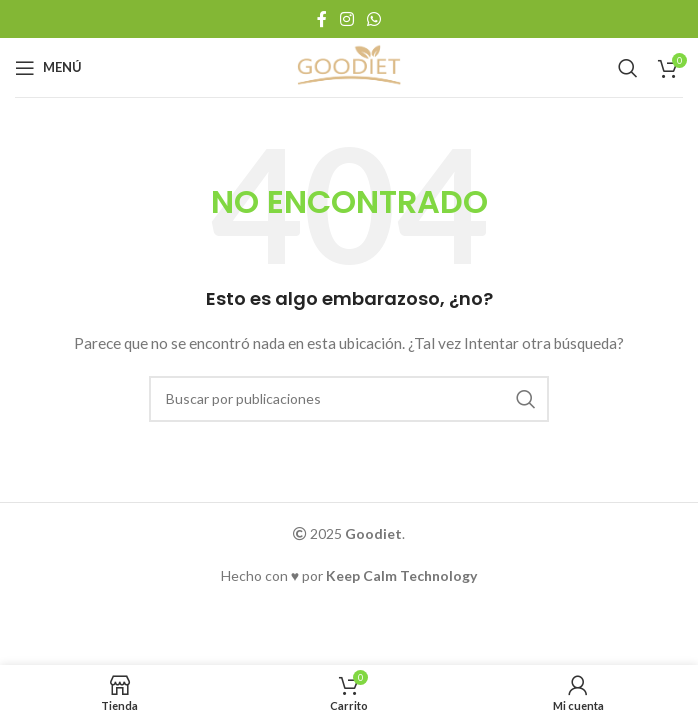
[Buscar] (628, 68)
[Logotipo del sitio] (349, 65)
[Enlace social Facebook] (321, 19)
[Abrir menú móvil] (48, 68)
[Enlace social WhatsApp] (374, 19)
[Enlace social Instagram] (346, 19)
